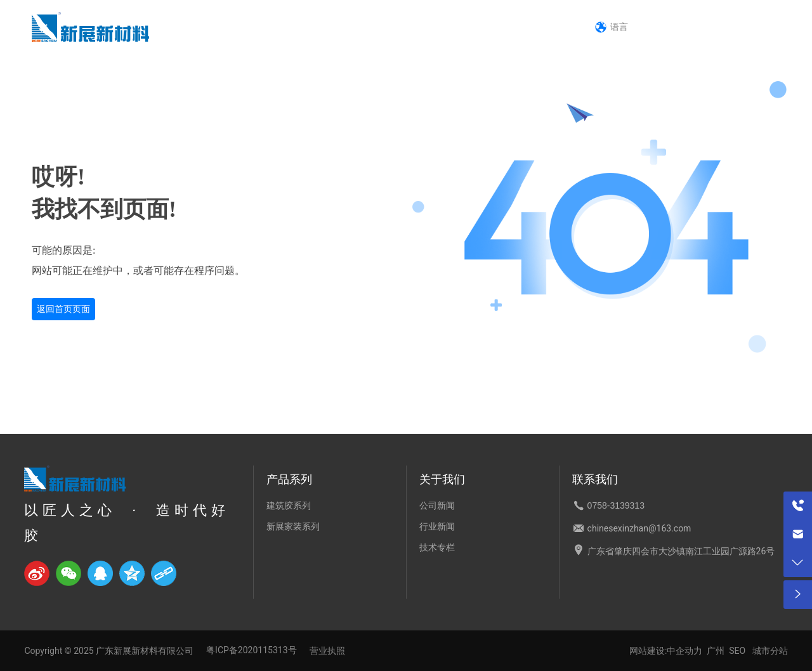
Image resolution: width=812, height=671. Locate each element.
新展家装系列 (293, 526)
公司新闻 (437, 505)
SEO (737, 651)
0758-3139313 (714, 26)
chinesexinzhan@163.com (639, 528)
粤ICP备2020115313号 (251, 650)
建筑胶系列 (289, 505)
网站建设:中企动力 (668, 651)
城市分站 (770, 651)
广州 (716, 651)
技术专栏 (437, 547)
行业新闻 (437, 526)
